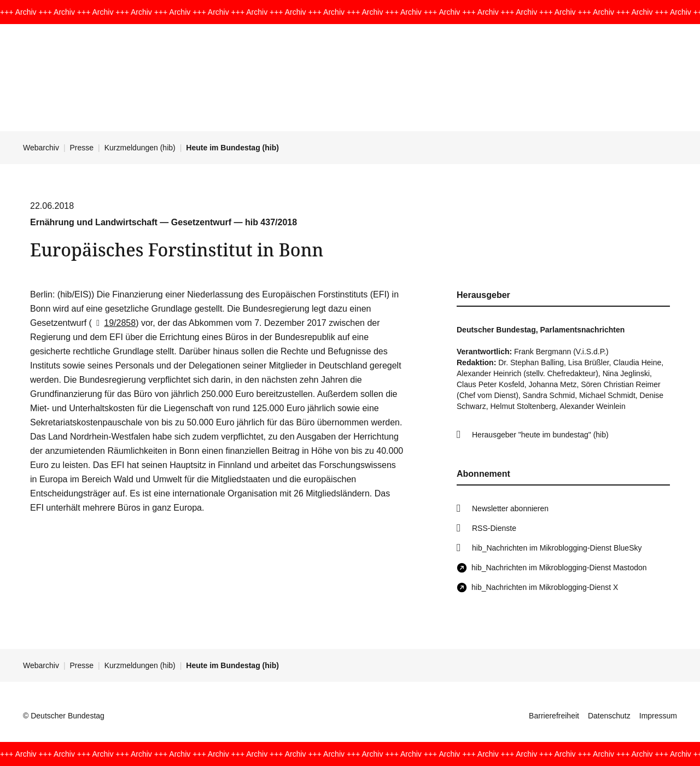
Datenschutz (609, 716)
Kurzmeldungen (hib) (140, 148)
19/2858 (114, 323)
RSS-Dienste (494, 528)
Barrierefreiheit (554, 716)
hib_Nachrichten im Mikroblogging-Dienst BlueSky (557, 548)
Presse (82, 148)
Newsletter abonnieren (510, 508)
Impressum (658, 716)
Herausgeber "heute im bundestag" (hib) (540, 435)
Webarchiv (41, 148)
